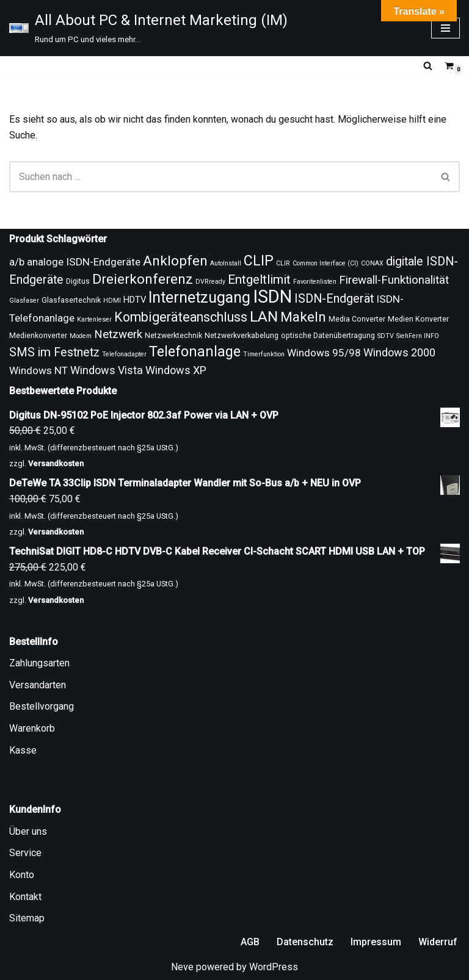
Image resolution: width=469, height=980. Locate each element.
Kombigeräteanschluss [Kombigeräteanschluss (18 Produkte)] (181, 317)
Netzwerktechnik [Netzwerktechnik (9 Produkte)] (173, 336)
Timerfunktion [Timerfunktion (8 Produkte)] (264, 354)
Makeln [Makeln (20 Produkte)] (303, 317)
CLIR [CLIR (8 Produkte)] (283, 263)
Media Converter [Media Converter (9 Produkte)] (357, 319)
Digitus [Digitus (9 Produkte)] (78, 281)
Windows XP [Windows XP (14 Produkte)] (176, 370)
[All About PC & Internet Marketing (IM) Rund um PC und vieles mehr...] (148, 28)
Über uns (28, 831)
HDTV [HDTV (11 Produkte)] (135, 300)
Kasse (23, 750)
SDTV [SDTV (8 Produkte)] (386, 336)
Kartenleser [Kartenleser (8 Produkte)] (94, 319)
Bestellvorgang (42, 706)
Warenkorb (32, 728)
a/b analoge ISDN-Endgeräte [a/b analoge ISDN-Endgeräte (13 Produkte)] (75, 262)
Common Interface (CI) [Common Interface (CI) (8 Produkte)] (325, 263)
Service (25, 853)
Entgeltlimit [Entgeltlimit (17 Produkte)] (259, 279)
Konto (22, 875)
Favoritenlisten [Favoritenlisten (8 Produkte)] (315, 282)
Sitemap (27, 918)
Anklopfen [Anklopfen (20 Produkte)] (175, 261)
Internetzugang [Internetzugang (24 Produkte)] (199, 297)
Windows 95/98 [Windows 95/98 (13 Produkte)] (324, 353)
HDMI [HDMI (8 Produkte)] (112, 301)
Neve (182, 967)
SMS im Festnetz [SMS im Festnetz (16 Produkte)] (54, 352)
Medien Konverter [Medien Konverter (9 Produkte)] (418, 319)
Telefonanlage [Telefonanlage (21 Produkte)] (195, 351)
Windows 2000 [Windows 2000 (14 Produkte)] (399, 352)
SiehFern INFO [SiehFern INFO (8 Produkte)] (418, 336)
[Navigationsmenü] (445, 28)
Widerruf (438, 942)
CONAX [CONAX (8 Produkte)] (372, 263)
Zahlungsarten (39, 663)
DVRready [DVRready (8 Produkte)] (210, 282)
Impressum (376, 942)
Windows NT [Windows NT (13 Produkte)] (38, 370)
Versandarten (38, 685)
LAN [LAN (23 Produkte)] (264, 316)
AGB (250, 942)
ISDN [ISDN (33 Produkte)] (272, 297)
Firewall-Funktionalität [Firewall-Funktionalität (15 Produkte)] (394, 280)
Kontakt (25, 897)
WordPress (274, 967)
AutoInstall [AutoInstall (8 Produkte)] (226, 263)
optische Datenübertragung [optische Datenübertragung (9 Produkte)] (328, 336)
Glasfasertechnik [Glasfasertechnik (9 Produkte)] (71, 300)
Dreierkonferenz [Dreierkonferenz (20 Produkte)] (143, 279)
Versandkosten (56, 463)
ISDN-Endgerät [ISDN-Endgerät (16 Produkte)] (334, 299)
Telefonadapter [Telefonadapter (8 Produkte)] (124, 354)
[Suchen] (428, 66)
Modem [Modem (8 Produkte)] (81, 336)
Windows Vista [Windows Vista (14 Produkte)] (107, 370)
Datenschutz (305, 942)
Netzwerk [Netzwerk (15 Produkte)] (118, 334)
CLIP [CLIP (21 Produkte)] (259, 261)
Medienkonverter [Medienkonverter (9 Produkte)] (38, 336)
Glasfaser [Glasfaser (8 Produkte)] (24, 301)
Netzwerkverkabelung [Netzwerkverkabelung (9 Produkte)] (242, 336)
